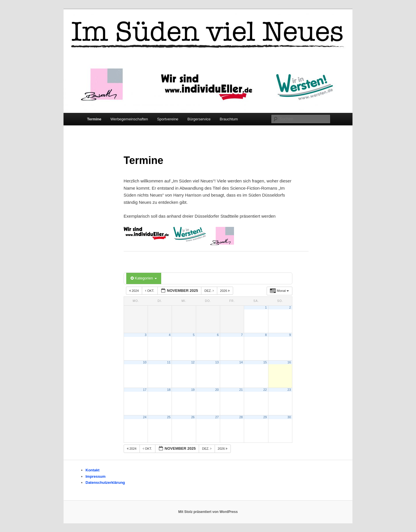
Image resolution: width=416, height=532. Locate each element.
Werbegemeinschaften (129, 119)
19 (193, 390)
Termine (94, 119)
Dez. (209, 291)
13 (217, 362)
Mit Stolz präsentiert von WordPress (208, 512)
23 (289, 390)
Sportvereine (168, 119)
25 (169, 417)
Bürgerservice (199, 119)
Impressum (95, 476)
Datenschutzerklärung (105, 482)
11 (169, 362)
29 (265, 417)
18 (169, 390)
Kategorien (144, 278)
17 (145, 390)
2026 (225, 291)
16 (289, 362)
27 (217, 417)
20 (217, 390)
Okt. (150, 291)
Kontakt (92, 470)
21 (241, 390)
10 (145, 362)
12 (193, 362)
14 (241, 362)
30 (289, 417)
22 (265, 390)
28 (241, 417)
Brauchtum (229, 119)
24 (145, 417)
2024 (134, 291)
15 (265, 362)
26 (193, 417)
